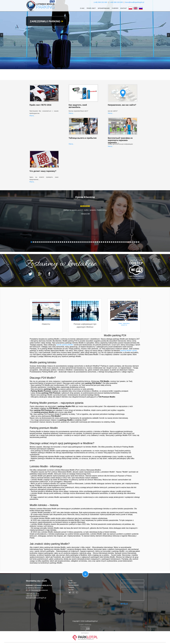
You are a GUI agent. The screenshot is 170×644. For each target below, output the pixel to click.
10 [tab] (49, 242)
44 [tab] (115, 242)
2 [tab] (33, 242)
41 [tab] (109, 242)
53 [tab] (133, 242)
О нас (82, 8)
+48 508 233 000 (32, 596)
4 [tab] (37, 242)
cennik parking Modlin (65, 345)
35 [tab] (98, 242)
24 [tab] (76, 242)
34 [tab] (96, 242)
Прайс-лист (91, 8)
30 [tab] (88, 242)
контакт (124, 8)
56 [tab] (139, 242)
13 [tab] (55, 242)
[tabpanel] (85, 212)
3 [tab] (35, 242)
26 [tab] (80, 242)
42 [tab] (111, 242)
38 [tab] (104, 242)
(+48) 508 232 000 (100, 2)
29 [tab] (86, 242)
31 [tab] (90, 242)
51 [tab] (129, 242)
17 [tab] (63, 242)
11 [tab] (51, 242)
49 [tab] (125, 242)
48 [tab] (123, 242)
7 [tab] (43, 242)
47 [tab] (121, 242)
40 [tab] (107, 242)
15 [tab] (59, 242)
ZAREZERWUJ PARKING (46, 21)
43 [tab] (113, 242)
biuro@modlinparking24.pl (135, 2)
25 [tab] (78, 242)
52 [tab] (131, 242)
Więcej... (32, 116)
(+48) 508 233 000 (116, 2)
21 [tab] (70, 242)
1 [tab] (31, 242)
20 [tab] (68, 242)
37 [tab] (102, 242)
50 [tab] (127, 242)
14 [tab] (57, 242)
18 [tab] (65, 242)
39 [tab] (105, 242)
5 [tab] (39, 242)
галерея (115, 8)
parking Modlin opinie (129, 351)
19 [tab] (66, 242)
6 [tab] (41, 242)
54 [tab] (135, 242)
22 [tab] (72, 242)
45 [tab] (117, 242)
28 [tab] (84, 242)
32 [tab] (92, 242)
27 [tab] (82, 242)
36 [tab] (100, 242)
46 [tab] (119, 242)
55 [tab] (137, 242)
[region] (85, 35)
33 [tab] (94, 242)
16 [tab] (61, 242)
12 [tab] (53, 242)
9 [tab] (47, 242)
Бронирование (104, 8)
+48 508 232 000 (32, 594)
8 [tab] (45, 242)
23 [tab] (74, 242)
